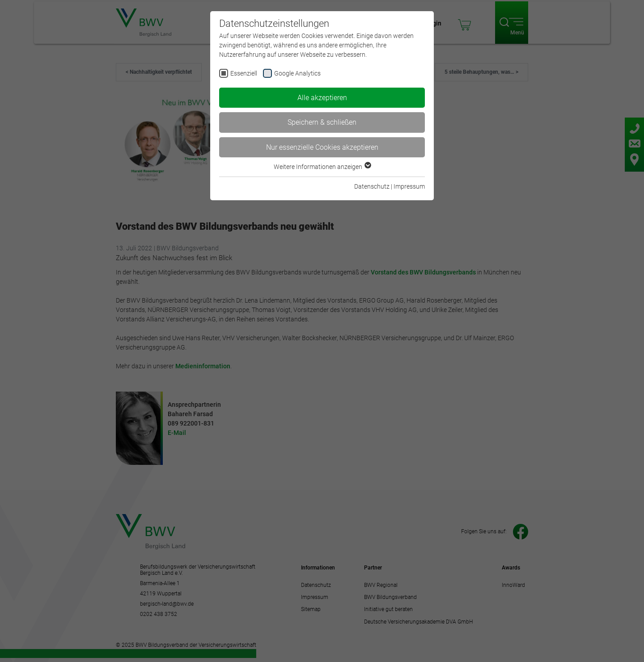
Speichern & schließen (322, 122)
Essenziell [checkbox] (244, 73)
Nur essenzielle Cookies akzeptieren (322, 147)
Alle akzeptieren (322, 98)
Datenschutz (372, 186)
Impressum (409, 186)
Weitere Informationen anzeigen (322, 167)
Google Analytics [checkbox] (297, 73)
